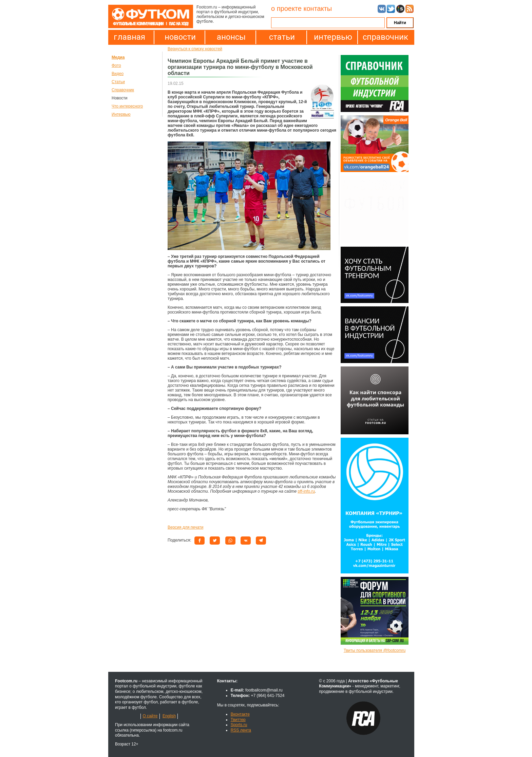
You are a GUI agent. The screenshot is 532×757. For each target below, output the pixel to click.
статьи (282, 37)
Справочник (123, 90)
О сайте (150, 716)
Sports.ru (239, 725)
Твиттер (238, 720)
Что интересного (127, 106)
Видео (118, 74)
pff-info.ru (306, 491)
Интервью (121, 114)
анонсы (231, 37)
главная (129, 37)
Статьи (118, 82)
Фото (116, 65)
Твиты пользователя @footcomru (375, 650)
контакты (318, 8)
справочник (384, 37)
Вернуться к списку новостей (195, 49)
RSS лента (241, 730)
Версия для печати (185, 527)
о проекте (286, 8)
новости (180, 37)
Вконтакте (240, 714)
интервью (333, 37)
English (169, 716)
